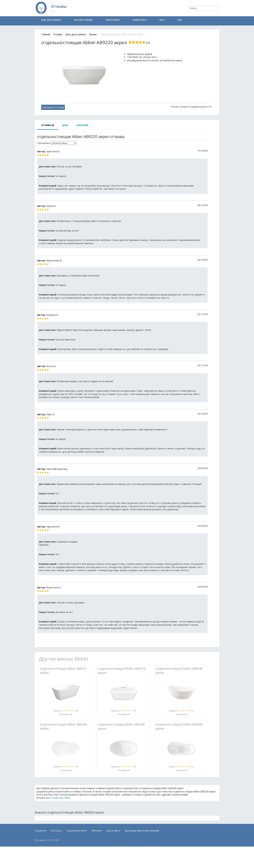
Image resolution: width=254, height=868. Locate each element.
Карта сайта (113, 831)
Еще (180, 20)
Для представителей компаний (142, 831)
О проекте (40, 831)
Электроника (113, 20)
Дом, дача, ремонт (51, 20)
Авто (162, 20)
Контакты (56, 831)
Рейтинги (96, 831)
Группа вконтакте (77, 831)
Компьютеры (139, 20)
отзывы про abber (60, 798)
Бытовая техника (84, 20)
